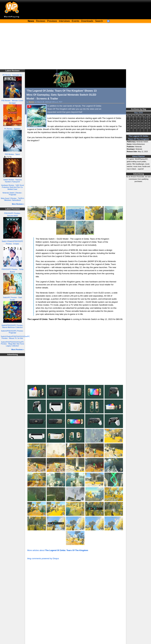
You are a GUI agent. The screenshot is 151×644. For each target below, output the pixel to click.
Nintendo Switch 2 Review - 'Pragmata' (13, 194)
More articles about (58, 550)
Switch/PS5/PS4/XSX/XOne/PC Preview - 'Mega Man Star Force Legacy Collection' (13, 344)
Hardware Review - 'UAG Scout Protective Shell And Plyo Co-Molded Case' (12, 187)
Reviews (41, 21)
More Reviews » (18, 204)
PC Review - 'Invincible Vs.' (12, 75)
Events (75, 21)
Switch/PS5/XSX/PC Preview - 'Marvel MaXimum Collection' (12, 326)
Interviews (64, 21)
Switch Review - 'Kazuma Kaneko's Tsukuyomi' (13, 181)
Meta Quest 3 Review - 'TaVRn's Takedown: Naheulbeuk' (12, 199)
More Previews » (18, 349)
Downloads (87, 21)
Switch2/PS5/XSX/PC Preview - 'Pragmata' (12, 332)
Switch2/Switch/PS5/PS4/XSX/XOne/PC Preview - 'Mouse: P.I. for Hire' (15, 337)
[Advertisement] (75, 46)
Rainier (32, 102)
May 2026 (139, 113)
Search (99, 21)
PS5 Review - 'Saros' (12, 154)
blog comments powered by (43, 558)
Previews (52, 21)
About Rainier (139, 156)
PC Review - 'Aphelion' (13, 129)
